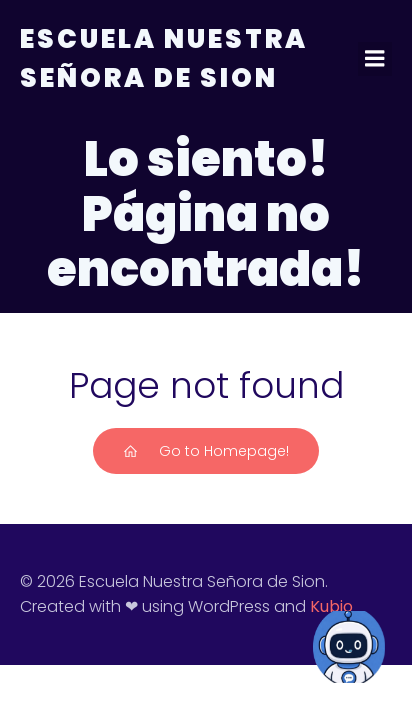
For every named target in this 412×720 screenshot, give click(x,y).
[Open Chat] (349, 647)
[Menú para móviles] (375, 59)
